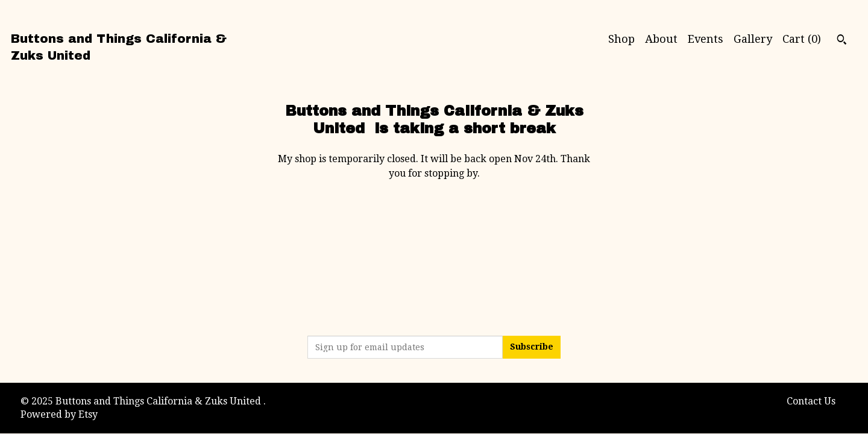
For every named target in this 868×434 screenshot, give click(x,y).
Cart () (802, 39)
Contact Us (811, 401)
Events (706, 39)
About (661, 39)
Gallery (753, 39)
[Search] (842, 41)
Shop (621, 39)
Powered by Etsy (59, 414)
